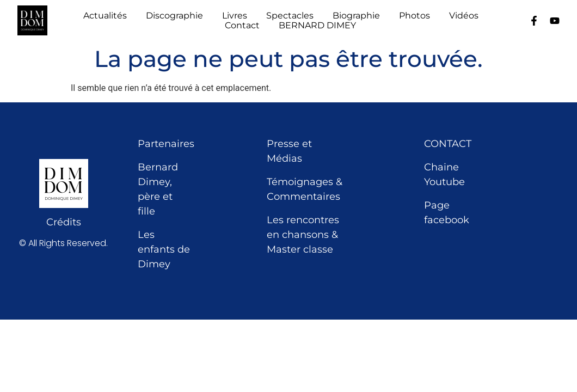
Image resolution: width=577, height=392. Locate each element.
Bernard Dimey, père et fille (158, 189)
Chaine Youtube (444, 174)
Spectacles (290, 16)
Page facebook (447, 213)
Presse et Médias (289, 151)
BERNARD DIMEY (317, 26)
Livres (235, 16)
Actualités (105, 16)
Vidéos (464, 16)
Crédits (64, 222)
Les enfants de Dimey (164, 249)
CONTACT (448, 144)
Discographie (174, 16)
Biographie (356, 16)
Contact (242, 26)
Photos (415, 16)
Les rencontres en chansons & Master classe (303, 235)
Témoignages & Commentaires (305, 189)
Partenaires (166, 144)
